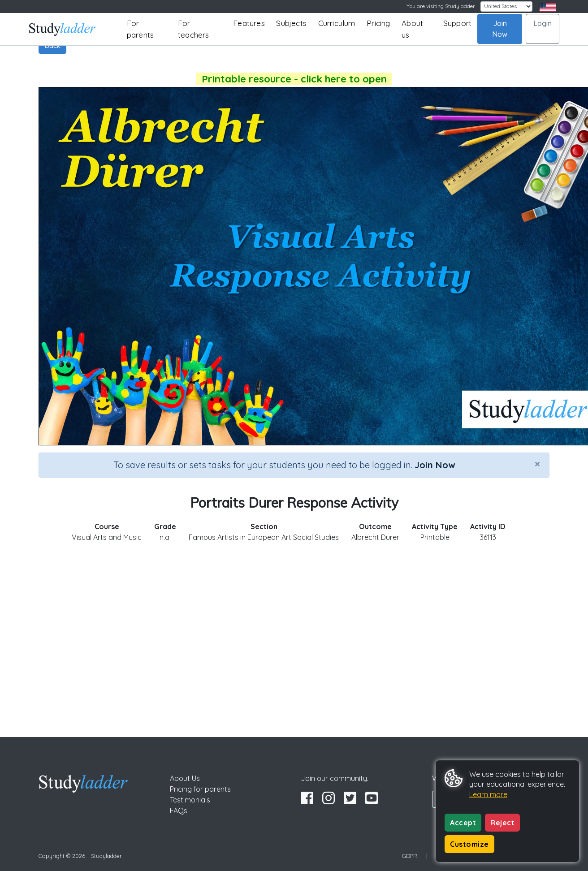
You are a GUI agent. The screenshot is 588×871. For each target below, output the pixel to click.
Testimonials (190, 800)
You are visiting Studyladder (441, 6)
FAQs (179, 811)
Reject (502, 823)
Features (249, 23)
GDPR (410, 856)
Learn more (488, 794)
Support (457, 23)
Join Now (500, 29)
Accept (463, 823)
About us (412, 29)
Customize (469, 844)
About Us (185, 778)
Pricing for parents (200, 789)
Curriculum (337, 23)
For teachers (194, 29)
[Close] (537, 464)
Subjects (291, 23)
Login (543, 23)
